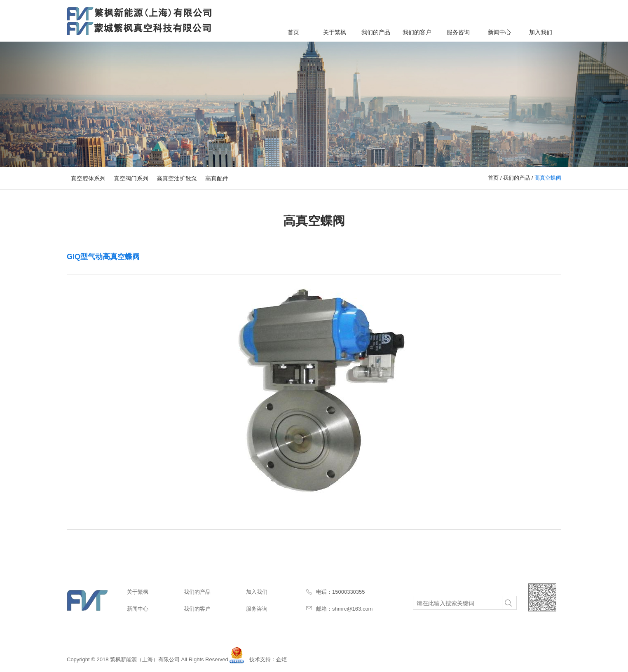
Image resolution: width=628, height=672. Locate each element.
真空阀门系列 (131, 178)
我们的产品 (376, 32)
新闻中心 (499, 32)
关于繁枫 (335, 32)
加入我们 (541, 32)
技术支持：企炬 (268, 659)
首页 (293, 32)
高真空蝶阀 (548, 178)
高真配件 (217, 178)
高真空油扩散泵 (177, 178)
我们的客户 (417, 32)
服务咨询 (458, 32)
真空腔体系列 (88, 178)
